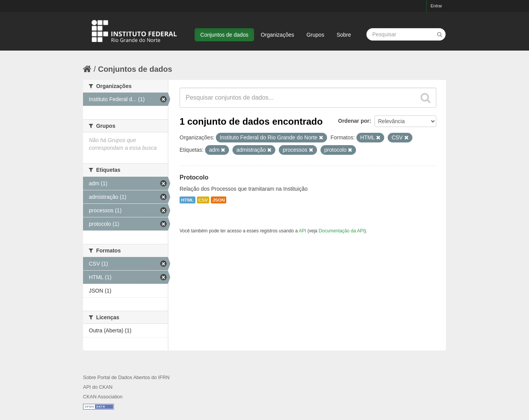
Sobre (344, 35)
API (303, 231)
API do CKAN (98, 387)
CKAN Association (103, 397)
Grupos (315, 35)
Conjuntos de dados (225, 35)
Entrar (436, 6)
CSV (203, 200)
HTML (187, 200)
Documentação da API (341, 231)
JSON (219, 200)
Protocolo (194, 177)
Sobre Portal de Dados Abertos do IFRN (126, 378)
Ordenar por (354, 121)
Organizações (277, 35)
